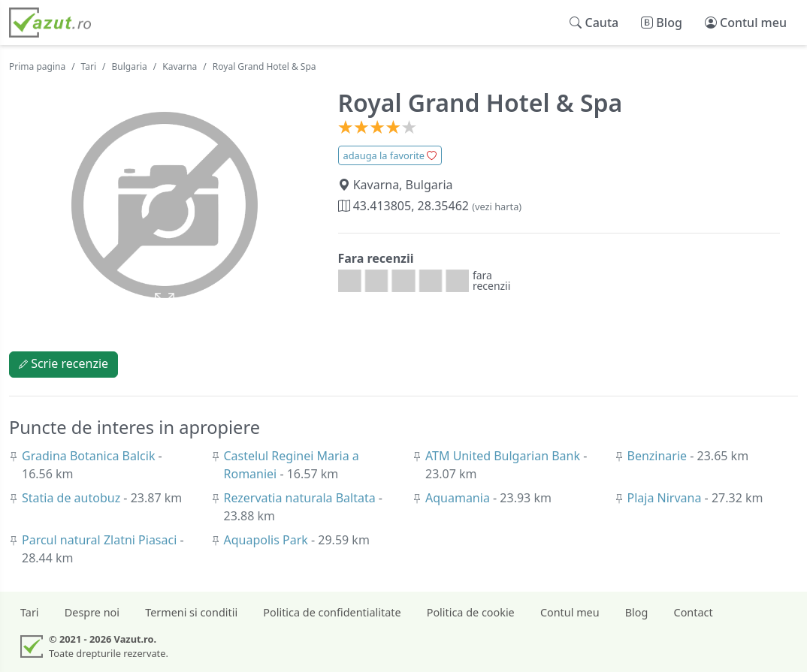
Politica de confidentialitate (332, 612)
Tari (89, 66)
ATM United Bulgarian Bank (504, 456)
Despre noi (92, 612)
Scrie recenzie (63, 363)
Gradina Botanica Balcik (90, 456)
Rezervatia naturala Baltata (301, 498)
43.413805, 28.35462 (430, 206)
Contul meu (570, 612)
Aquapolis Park (268, 540)
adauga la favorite (390, 155)
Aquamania (459, 498)
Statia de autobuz (73, 498)
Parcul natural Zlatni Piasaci (101, 540)
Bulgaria (130, 66)
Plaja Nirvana (666, 498)
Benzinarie (659, 456)
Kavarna (180, 66)
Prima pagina (37, 66)
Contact (694, 612)
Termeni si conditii (191, 612)
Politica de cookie (471, 612)
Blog (637, 612)
